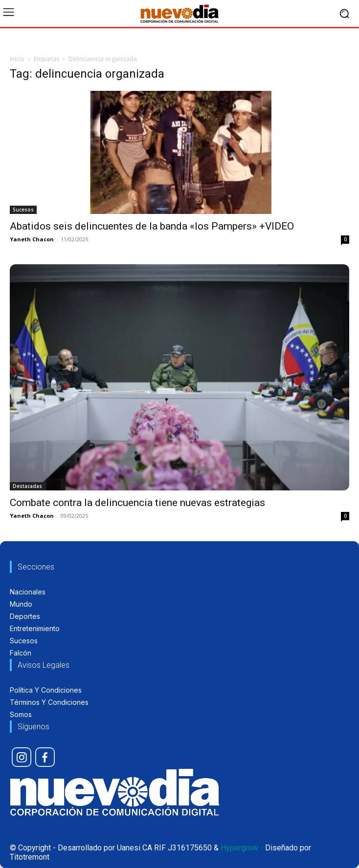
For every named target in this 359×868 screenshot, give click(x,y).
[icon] (22, 757)
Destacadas (27, 486)
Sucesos (23, 210)
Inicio (17, 59)
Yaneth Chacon (32, 239)
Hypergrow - (242, 848)
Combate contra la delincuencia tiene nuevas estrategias (137, 503)
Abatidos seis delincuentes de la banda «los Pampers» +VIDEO (152, 226)
